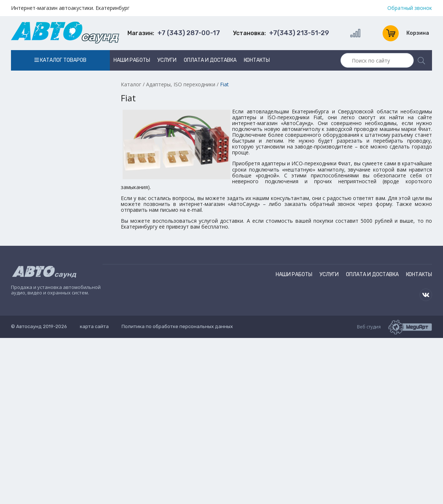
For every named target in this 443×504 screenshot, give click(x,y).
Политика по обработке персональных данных (177, 326)
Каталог (131, 84)
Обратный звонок (410, 8)
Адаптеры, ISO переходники (181, 84)
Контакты (257, 60)
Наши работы (132, 60)
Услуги (167, 60)
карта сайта (94, 326)
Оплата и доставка (210, 60)
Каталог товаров (60, 60)
